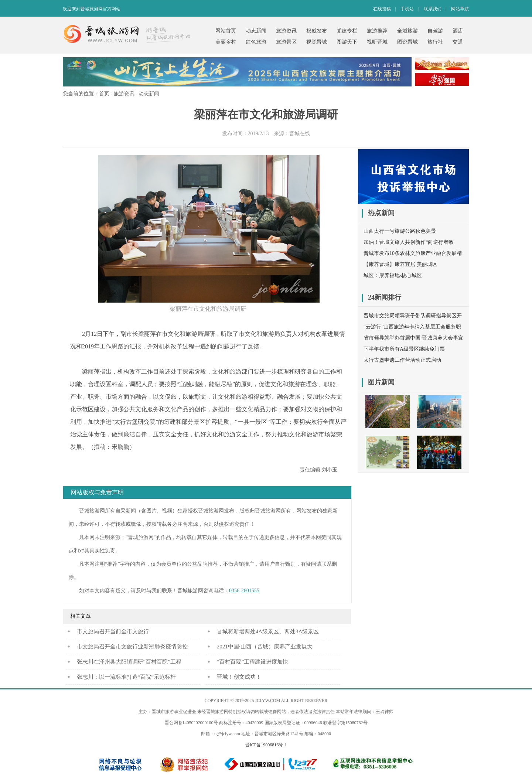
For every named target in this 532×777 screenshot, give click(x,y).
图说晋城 (407, 42)
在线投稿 (382, 9)
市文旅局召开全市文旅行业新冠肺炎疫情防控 (132, 647)
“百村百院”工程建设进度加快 (253, 662)
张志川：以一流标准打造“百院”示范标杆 (126, 677)
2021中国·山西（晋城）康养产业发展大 (265, 647)
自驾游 (435, 31)
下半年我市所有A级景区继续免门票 (404, 349)
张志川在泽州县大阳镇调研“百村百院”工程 (129, 662)
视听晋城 (377, 42)
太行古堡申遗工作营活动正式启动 (402, 360)
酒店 (458, 31)
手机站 (407, 9)
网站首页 (226, 31)
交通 (458, 42)
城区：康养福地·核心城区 (393, 275)
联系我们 (433, 9)
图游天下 (347, 42)
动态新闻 (256, 31)
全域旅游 (407, 31)
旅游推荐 (377, 31)
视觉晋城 (317, 42)
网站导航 (460, 9)
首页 (104, 94)
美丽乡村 (226, 42)
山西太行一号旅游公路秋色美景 (400, 231)
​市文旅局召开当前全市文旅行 (113, 631)
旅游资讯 (286, 31)
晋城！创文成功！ (239, 677)
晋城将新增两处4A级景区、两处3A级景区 (268, 631)
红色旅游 (256, 42)
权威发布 (317, 31)
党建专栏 (347, 31)
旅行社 (435, 42)
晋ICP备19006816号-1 (266, 745)
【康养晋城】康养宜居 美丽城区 (400, 264)
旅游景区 (286, 42)
